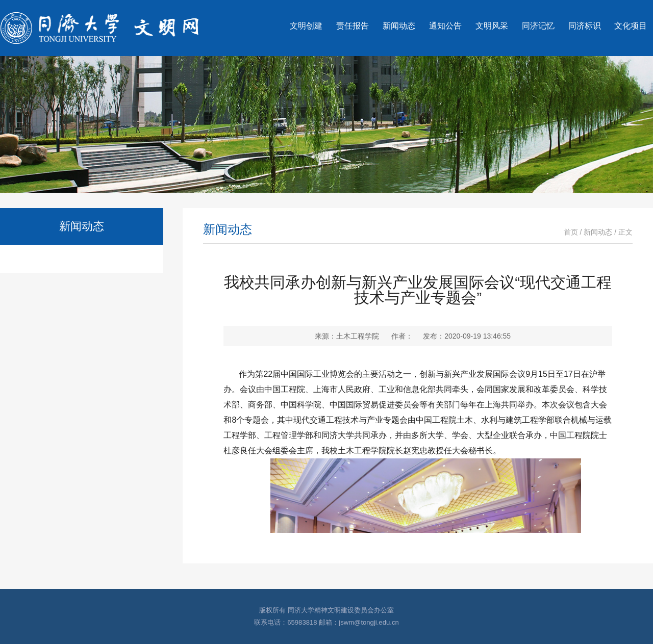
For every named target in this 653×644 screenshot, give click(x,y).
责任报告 (353, 26)
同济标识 (585, 26)
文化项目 (631, 26)
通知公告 (445, 26)
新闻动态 (399, 26)
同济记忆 (538, 26)
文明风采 (492, 26)
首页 (571, 232)
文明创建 (306, 26)
